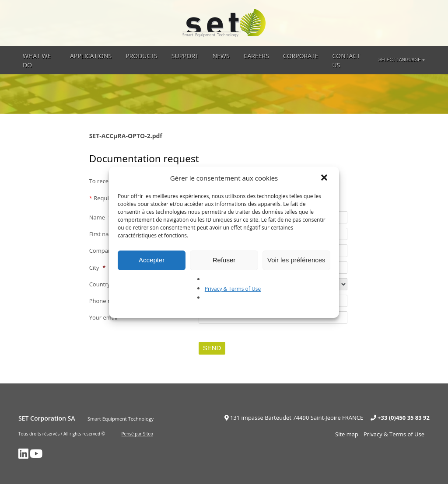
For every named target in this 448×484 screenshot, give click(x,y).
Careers (256, 56)
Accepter (152, 260)
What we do (37, 60)
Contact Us (346, 60)
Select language (400, 60)
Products (142, 56)
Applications (91, 56)
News (221, 56)
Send (212, 348)
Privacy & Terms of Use (233, 289)
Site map (347, 434)
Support (185, 56)
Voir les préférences (296, 260)
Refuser (224, 260)
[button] (325, 178)
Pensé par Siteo (137, 434)
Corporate (301, 56)
